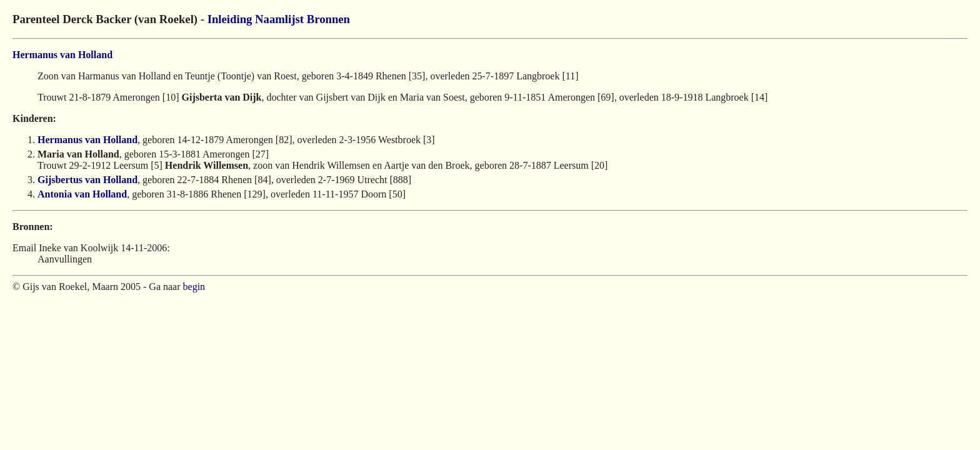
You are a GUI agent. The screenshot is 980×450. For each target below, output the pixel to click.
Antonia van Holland (82, 194)
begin (194, 287)
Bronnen (328, 19)
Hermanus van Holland (62, 55)
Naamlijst (279, 19)
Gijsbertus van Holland (87, 180)
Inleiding (230, 19)
